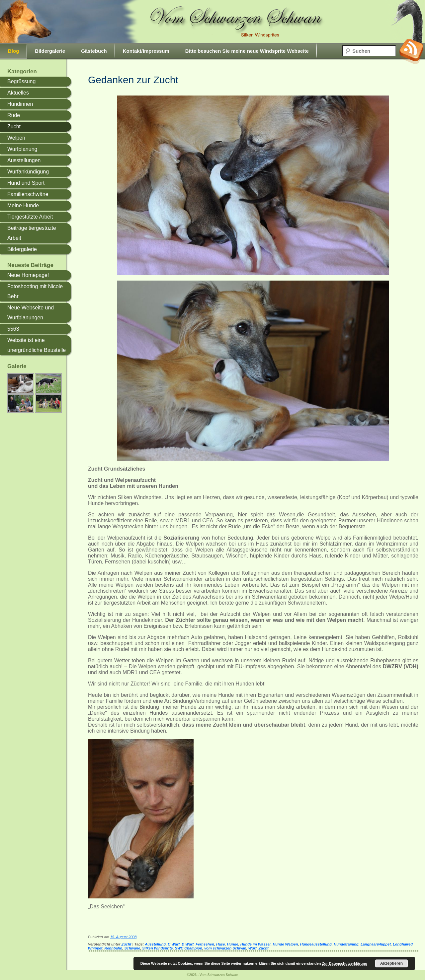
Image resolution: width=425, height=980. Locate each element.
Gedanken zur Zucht (133, 80)
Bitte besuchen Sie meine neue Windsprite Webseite (247, 51)
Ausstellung (155, 944)
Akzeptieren (391, 963)
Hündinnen (20, 104)
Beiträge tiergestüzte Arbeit (32, 233)
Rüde (14, 115)
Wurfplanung (22, 149)
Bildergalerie (50, 51)
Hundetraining (346, 944)
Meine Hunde (23, 205)
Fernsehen (205, 944)
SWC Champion (189, 948)
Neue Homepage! (28, 275)
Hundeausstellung (316, 944)
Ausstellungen (24, 160)
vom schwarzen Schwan (225, 948)
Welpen (16, 138)
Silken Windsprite (157, 948)
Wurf (253, 948)
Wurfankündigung (28, 172)
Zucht (14, 127)
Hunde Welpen (285, 944)
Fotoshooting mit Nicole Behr (35, 291)
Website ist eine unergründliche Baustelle (37, 345)
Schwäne (132, 948)
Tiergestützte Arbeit (30, 217)
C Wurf (174, 944)
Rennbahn (114, 948)
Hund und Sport (26, 183)
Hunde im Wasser (256, 944)
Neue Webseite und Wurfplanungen (31, 313)
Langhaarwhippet (376, 944)
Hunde (232, 944)
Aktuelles (18, 93)
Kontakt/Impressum (146, 51)
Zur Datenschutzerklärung (345, 963)
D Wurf (188, 944)
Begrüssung (21, 81)
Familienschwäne (28, 194)
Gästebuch (94, 51)
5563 (13, 329)
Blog (13, 51)
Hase (220, 944)
